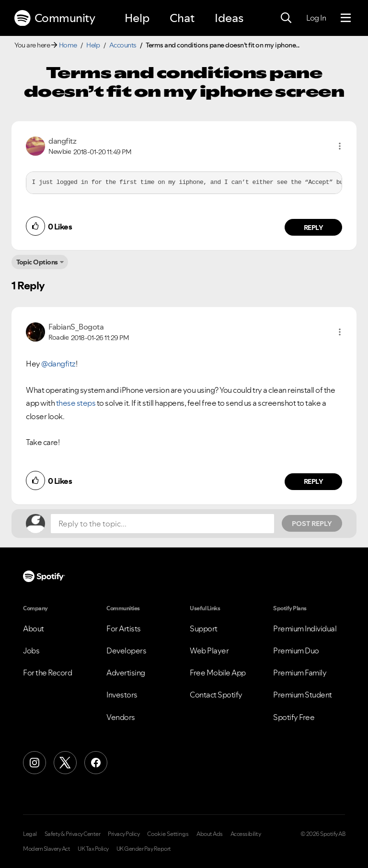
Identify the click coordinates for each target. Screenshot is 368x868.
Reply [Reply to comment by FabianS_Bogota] (314, 481)
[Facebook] (96, 763)
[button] (340, 146)
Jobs (31, 651)
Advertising (126, 673)
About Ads (210, 834)
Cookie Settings (168, 834)
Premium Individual (305, 628)
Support (204, 628)
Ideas (229, 18)
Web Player (209, 651)
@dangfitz (58, 364)
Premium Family (300, 673)
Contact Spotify (216, 695)
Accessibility (246, 834)
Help (137, 18)
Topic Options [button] (37, 262)
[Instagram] (34, 763)
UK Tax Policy (93, 849)
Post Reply (312, 524)
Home (68, 45)
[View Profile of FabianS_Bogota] (76, 327)
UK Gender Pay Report (144, 849)
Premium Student (303, 695)
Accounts (123, 45)
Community (55, 18)
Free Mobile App (218, 673)
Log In (316, 18)
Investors (122, 695)
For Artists (124, 628)
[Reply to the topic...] (162, 524)
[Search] (286, 18)
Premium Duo (296, 651)
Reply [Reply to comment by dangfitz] (314, 228)
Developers (126, 651)
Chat (182, 18)
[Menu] (346, 18)
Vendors (121, 717)
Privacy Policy (124, 834)
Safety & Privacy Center (73, 834)
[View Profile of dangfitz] (62, 141)
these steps (76, 403)
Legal (30, 834)
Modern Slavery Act (46, 849)
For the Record (47, 673)
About (34, 628)
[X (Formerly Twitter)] (65, 763)
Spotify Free (294, 717)
